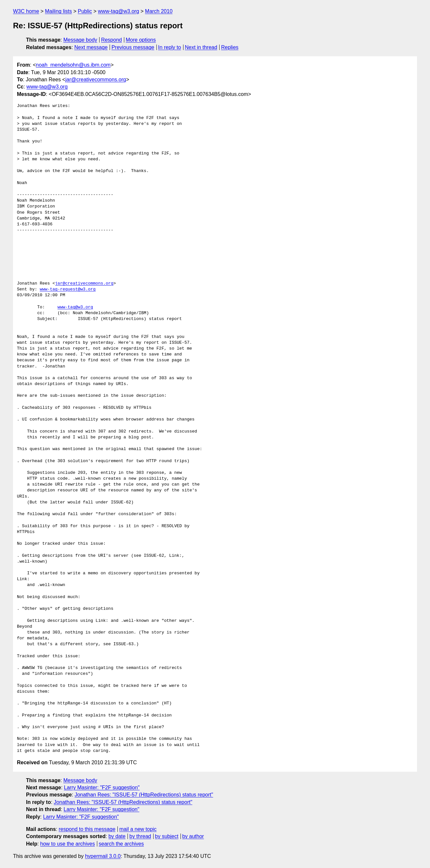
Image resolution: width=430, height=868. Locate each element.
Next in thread (201, 47)
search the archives (121, 844)
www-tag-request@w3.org (68, 289)
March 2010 (159, 11)
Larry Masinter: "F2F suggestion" (102, 788)
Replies (230, 47)
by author (193, 836)
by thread (140, 836)
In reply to (169, 47)
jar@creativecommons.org (96, 80)
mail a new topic (138, 829)
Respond (112, 40)
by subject (167, 836)
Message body (80, 40)
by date (117, 836)
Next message (91, 47)
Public (85, 11)
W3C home (26, 11)
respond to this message (87, 829)
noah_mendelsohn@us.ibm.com (73, 65)
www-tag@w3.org (119, 11)
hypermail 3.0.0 (103, 856)
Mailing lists (58, 11)
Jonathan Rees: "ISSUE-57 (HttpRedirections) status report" (144, 795)
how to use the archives (68, 844)
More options (141, 40)
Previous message (133, 47)
